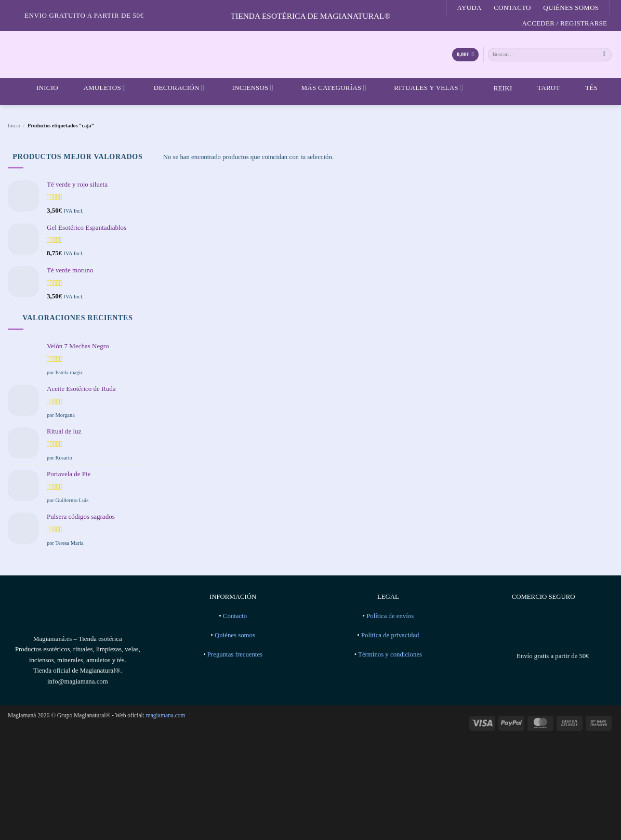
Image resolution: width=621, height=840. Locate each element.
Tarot (542, 88)
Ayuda (470, 8)
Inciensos (246, 88)
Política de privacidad (390, 635)
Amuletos (98, 88)
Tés (585, 88)
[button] (565, 23)
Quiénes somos (571, 8)
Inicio (41, 88)
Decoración (173, 88)
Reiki (495, 88)
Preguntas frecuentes (235, 654)
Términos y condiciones (390, 654)
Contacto (512, 8)
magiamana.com (166, 715)
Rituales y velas (422, 88)
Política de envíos (390, 616)
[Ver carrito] (465, 55)
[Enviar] (604, 54)
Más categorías (327, 88)
